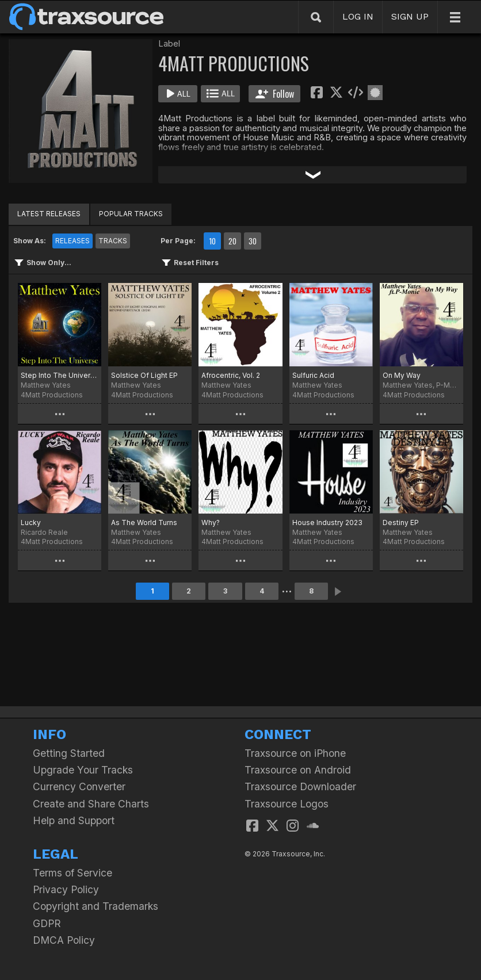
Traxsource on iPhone (295, 753)
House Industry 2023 (327, 522)
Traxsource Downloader (300, 786)
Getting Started (69, 753)
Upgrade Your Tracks (83, 770)
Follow (275, 94)
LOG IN (358, 16)
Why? (211, 522)
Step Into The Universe (60, 375)
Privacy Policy (66, 889)
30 (253, 241)
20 (232, 241)
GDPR (47, 923)
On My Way (402, 375)
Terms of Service (72, 873)
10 (212, 241)
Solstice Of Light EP (144, 375)
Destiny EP (401, 522)
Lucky (31, 522)
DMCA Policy (64, 940)
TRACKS (113, 241)
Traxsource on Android (298, 770)
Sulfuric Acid (313, 375)
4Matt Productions (52, 395)
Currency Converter (79, 786)
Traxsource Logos (287, 804)
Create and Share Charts (91, 804)
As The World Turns (144, 522)
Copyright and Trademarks (96, 906)
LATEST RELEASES (49, 214)
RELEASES (72, 241)
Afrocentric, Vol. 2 (231, 375)
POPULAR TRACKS (131, 214)
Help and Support (74, 820)
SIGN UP (410, 16)
